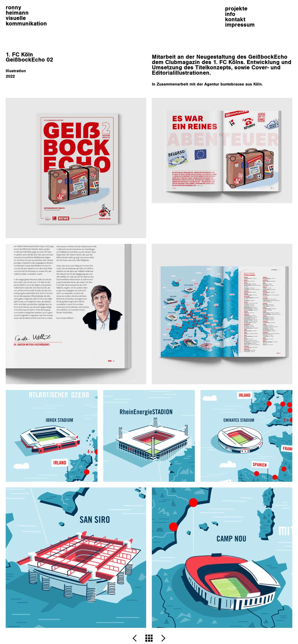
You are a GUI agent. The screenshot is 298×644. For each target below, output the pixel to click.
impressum (240, 25)
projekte (236, 8)
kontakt (235, 19)
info (230, 14)
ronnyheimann (26, 15)
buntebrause (232, 84)
